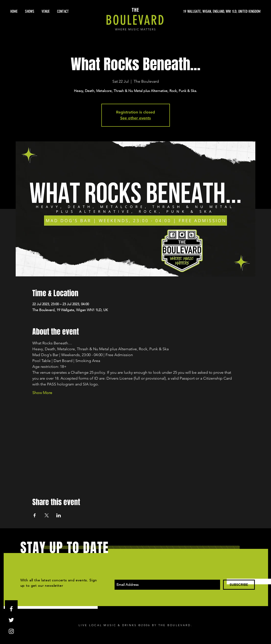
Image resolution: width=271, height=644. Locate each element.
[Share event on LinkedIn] (59, 515)
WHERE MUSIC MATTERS (135, 29)
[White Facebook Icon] (11, 609)
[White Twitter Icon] (11, 620)
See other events (135, 118)
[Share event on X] (47, 515)
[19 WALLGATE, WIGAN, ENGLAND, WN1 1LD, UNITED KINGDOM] (214, 11)
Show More (42, 393)
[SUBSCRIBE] (239, 585)
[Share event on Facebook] (35, 515)
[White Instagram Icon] (11, 631)
